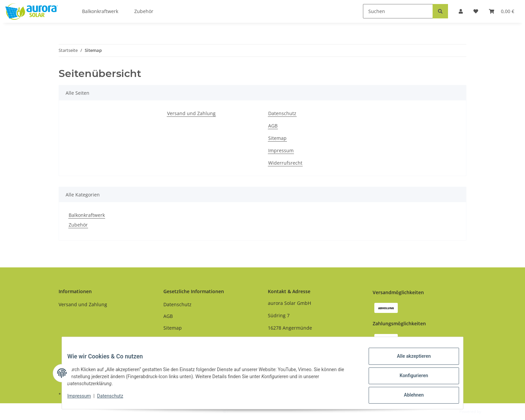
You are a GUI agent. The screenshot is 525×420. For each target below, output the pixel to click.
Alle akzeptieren (408, 361)
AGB (273, 126)
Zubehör (78, 225)
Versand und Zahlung (191, 113)
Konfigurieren (408, 379)
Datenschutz (282, 113)
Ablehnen (408, 396)
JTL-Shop (490, 411)
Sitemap (277, 138)
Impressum (281, 150)
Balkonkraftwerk (87, 215)
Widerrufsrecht (285, 163)
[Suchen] (398, 11)
